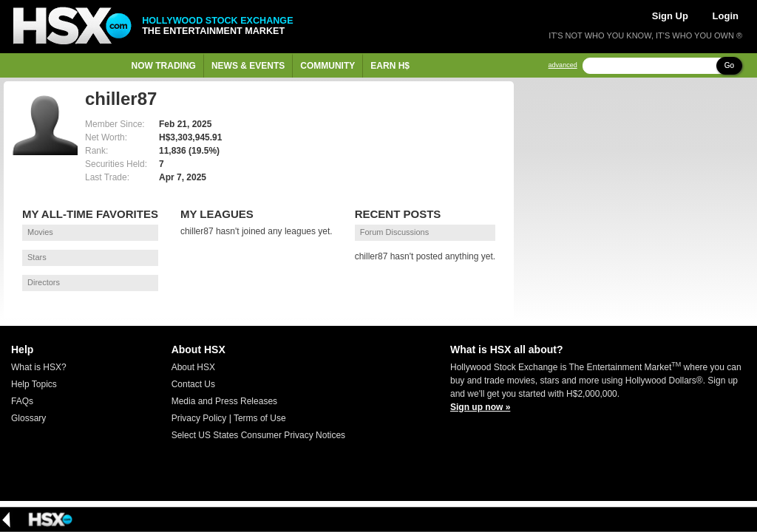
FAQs (22, 401)
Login (726, 16)
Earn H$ (390, 66)
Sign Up (670, 16)
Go (729, 65)
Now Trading (164, 66)
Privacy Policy (199, 418)
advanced (563, 65)
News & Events (248, 66)
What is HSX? (39, 367)
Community (327, 66)
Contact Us (193, 384)
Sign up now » (480, 407)
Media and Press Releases (224, 401)
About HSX (193, 367)
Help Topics (34, 384)
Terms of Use (260, 418)
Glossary (28, 418)
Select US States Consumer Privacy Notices (258, 435)
